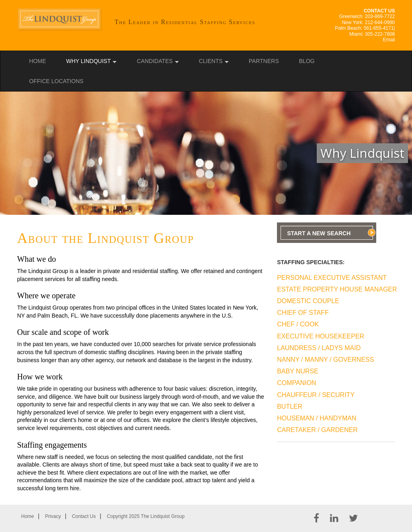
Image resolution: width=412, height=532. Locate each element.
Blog (307, 61)
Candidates (155, 61)
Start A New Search (319, 233)
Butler (290, 407)
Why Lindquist (89, 61)
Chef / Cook (298, 324)
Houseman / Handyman (317, 418)
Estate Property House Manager (332, 289)
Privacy (53, 516)
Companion (296, 383)
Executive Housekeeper (321, 336)
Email (389, 40)
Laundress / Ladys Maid (319, 348)
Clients (211, 61)
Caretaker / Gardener (317, 430)
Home (38, 61)
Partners (264, 61)
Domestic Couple (308, 301)
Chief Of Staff (303, 313)
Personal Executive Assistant (332, 278)
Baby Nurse (298, 371)
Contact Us (84, 516)
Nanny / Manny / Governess (325, 360)
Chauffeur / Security (316, 395)
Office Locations (56, 81)
